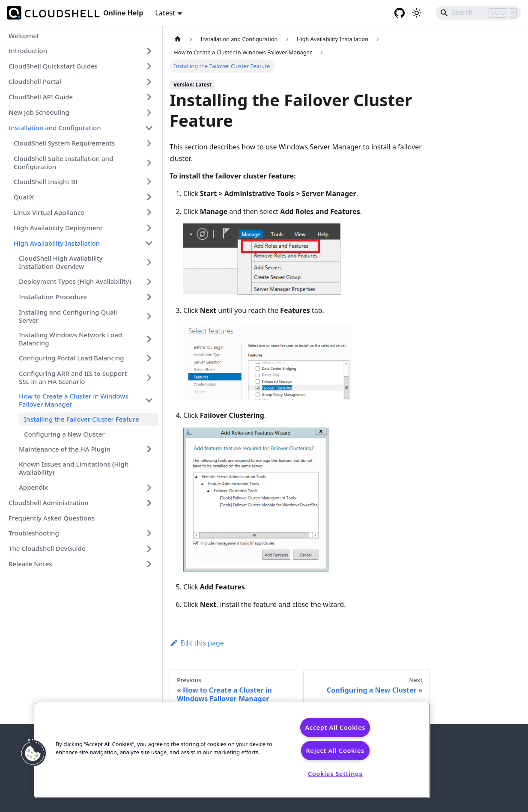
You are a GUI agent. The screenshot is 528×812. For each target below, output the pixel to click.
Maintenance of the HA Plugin (65, 449)
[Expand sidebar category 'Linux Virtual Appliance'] (149, 212)
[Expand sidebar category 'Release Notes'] (149, 564)
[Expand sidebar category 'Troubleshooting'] (149, 533)
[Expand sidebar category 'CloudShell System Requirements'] (149, 143)
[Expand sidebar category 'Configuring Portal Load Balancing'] (149, 358)
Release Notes (30, 564)
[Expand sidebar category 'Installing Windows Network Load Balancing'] (149, 339)
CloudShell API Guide (41, 97)
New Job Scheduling (39, 112)
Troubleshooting (34, 533)
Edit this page (197, 643)
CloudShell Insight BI (46, 181)
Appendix (33, 487)
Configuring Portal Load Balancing (72, 358)
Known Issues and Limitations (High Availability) (74, 468)
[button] (33, 753)
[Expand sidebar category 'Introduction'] (149, 51)
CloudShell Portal (35, 81)
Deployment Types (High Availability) (75, 281)
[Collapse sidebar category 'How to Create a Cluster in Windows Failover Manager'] (149, 400)
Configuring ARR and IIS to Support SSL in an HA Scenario (73, 377)
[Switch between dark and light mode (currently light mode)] (417, 13)
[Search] (478, 13)
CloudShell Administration (49, 503)
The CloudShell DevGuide (47, 548)
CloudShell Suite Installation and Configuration (63, 162)
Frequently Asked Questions (52, 518)
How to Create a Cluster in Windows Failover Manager (74, 400)
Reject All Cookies (335, 751)
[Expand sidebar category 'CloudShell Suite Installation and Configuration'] (149, 163)
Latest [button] (165, 13)
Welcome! (24, 36)
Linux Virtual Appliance (49, 212)
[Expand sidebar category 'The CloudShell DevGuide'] (149, 549)
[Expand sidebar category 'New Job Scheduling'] (149, 113)
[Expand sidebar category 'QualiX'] (149, 197)
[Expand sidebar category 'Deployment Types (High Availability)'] (149, 282)
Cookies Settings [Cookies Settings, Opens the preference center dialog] (335, 774)
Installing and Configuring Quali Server (68, 316)
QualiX (24, 197)
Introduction (28, 51)
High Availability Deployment (58, 228)
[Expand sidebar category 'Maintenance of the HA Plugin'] (149, 449)
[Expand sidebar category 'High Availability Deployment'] (149, 228)
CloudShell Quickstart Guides (53, 66)
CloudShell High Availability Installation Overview (61, 262)
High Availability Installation (57, 243)
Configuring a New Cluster (64, 434)
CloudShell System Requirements (64, 143)
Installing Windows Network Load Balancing (70, 339)
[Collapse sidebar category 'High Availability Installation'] (149, 243)
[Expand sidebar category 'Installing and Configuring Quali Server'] (149, 316)
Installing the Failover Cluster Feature (82, 419)
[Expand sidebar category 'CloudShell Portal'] (149, 82)
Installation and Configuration (55, 128)
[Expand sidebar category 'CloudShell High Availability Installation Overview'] (149, 262)
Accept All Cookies (335, 727)
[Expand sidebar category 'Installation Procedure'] (149, 297)
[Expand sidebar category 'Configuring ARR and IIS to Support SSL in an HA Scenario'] (149, 378)
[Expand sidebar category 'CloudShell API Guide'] (149, 97)
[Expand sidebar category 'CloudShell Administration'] (149, 503)
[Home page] (178, 39)
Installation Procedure (53, 297)
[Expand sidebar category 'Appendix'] (149, 488)
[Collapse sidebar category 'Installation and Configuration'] (149, 128)
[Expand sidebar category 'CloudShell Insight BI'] (149, 181)
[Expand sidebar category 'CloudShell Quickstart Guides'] (149, 66)
